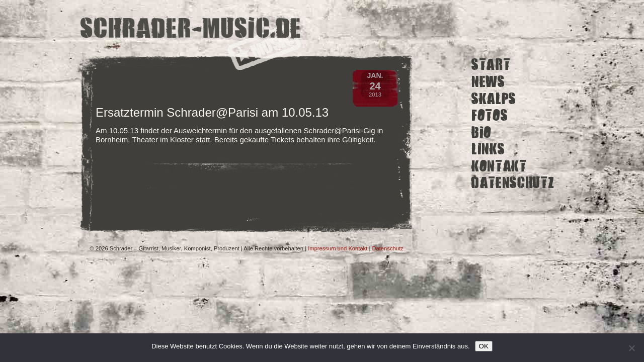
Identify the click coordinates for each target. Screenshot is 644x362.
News (488, 82)
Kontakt (499, 166)
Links (488, 149)
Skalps (494, 98)
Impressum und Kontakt (338, 248)
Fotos (490, 115)
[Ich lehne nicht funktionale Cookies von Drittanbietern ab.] (631, 348)
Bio (481, 132)
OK (484, 346)
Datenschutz (513, 183)
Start (491, 65)
